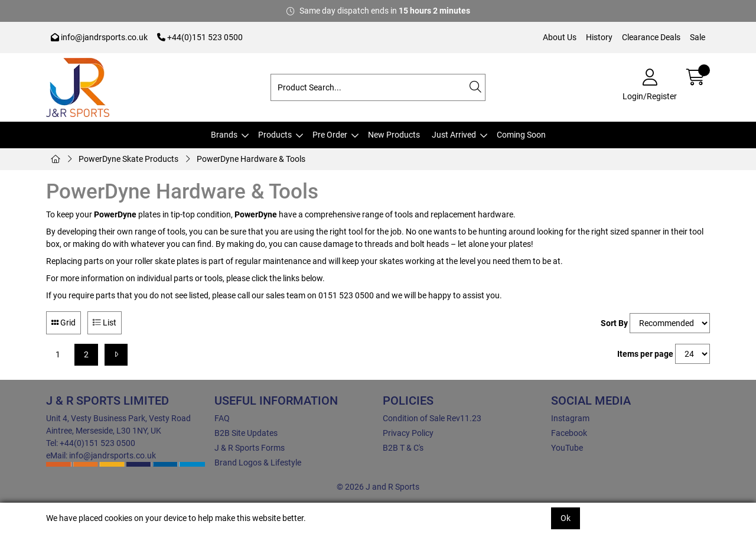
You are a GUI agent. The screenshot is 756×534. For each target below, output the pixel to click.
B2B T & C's (403, 448)
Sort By (614, 323)
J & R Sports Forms (250, 448)
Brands (224, 135)
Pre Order (330, 135)
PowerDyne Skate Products (128, 159)
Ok (566, 518)
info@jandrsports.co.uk (99, 37)
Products (275, 135)
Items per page (645, 354)
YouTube (567, 448)
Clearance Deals (651, 37)
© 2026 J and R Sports (378, 487)
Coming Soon (521, 135)
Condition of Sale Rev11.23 (432, 418)
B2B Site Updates (246, 433)
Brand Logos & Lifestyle (258, 463)
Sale (698, 37)
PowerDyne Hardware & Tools (251, 159)
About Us (560, 37)
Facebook (569, 433)
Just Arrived (454, 135)
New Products (394, 135)
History (599, 37)
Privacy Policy (408, 433)
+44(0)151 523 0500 (200, 37)
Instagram (570, 418)
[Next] (116, 355)
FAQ (222, 418)
